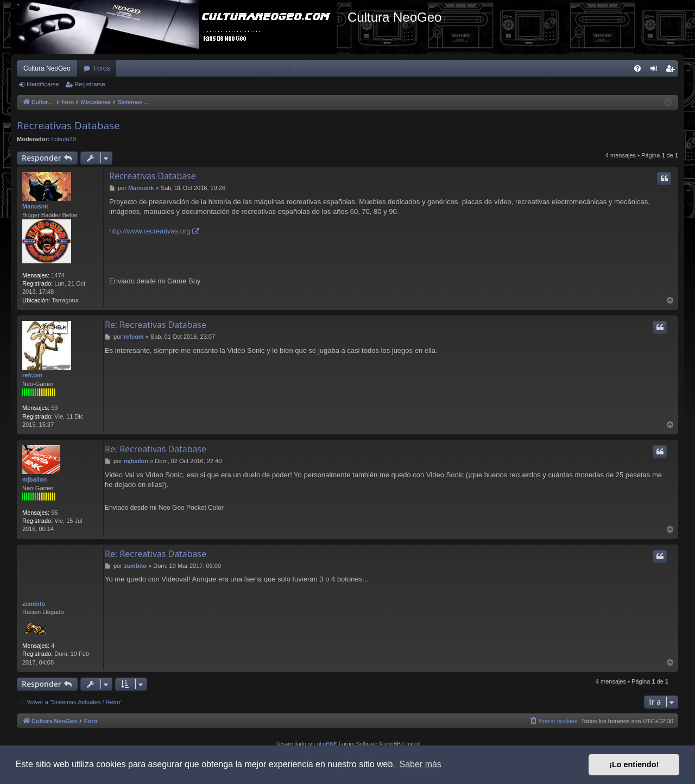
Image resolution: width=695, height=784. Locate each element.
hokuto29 (64, 139)
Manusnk (35, 206)
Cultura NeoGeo (47, 68)
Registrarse (90, 84)
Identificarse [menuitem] (656, 71)
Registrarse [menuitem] (672, 71)
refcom (32, 375)
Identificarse (43, 84)
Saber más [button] (421, 764)
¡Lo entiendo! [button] (634, 764)
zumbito (34, 604)
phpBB (325, 744)
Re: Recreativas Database (156, 325)
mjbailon (34, 479)
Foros (102, 68)
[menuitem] (637, 68)
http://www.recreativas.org (150, 231)
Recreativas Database (68, 125)
